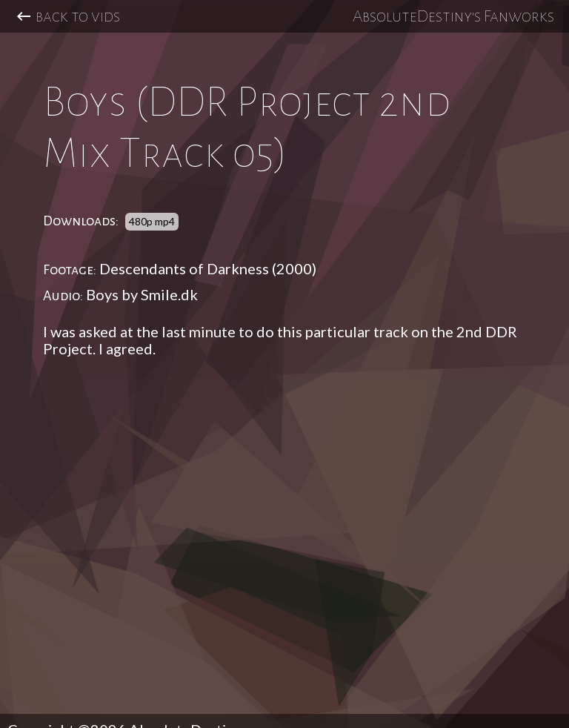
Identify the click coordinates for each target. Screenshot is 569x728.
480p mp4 (152, 221)
